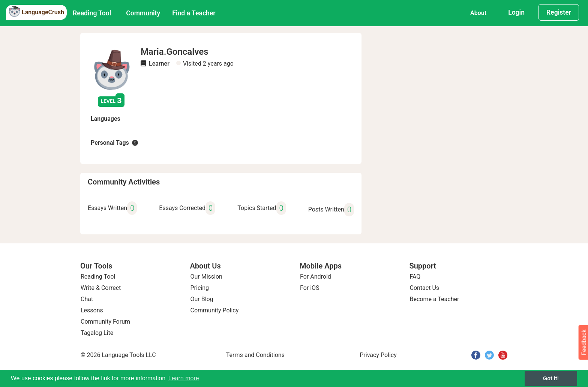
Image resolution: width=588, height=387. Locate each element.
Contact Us (425, 288)
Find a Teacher (194, 13)
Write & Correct (101, 288)
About (478, 13)
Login (516, 12)
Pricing (200, 288)
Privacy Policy (378, 355)
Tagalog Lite (97, 333)
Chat (87, 299)
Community (143, 13)
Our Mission (206, 277)
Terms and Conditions (255, 355)
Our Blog (202, 299)
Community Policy (215, 310)
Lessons (92, 310)
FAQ (415, 277)
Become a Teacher (435, 299)
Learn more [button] (184, 378)
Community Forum (105, 322)
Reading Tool (92, 13)
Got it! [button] (551, 378)
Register (559, 12)
